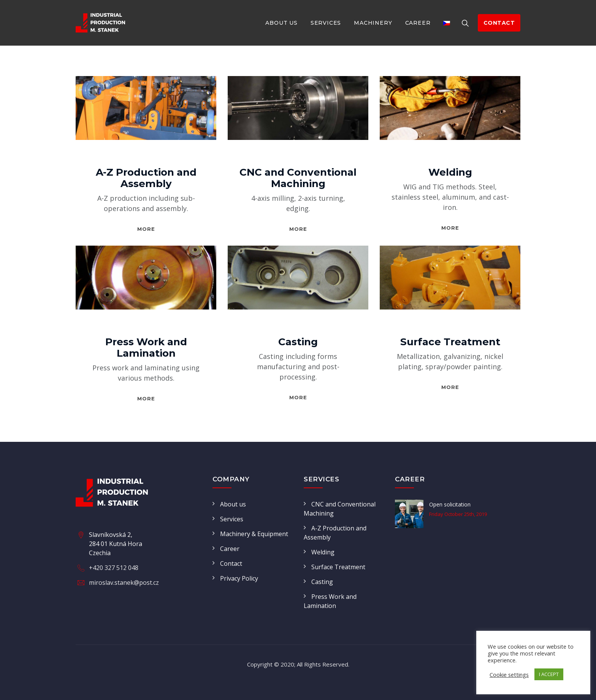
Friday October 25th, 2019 (458, 514)
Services (326, 23)
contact (499, 23)
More (146, 229)
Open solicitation (450, 504)
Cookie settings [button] (509, 675)
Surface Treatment (450, 342)
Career (418, 23)
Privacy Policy (239, 578)
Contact (231, 563)
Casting (298, 342)
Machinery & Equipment (254, 534)
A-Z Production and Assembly (146, 178)
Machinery (373, 23)
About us (281, 23)
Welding (450, 172)
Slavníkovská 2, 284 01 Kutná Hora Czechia (116, 544)
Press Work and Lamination (146, 348)
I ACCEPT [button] (549, 674)
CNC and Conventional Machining (298, 178)
